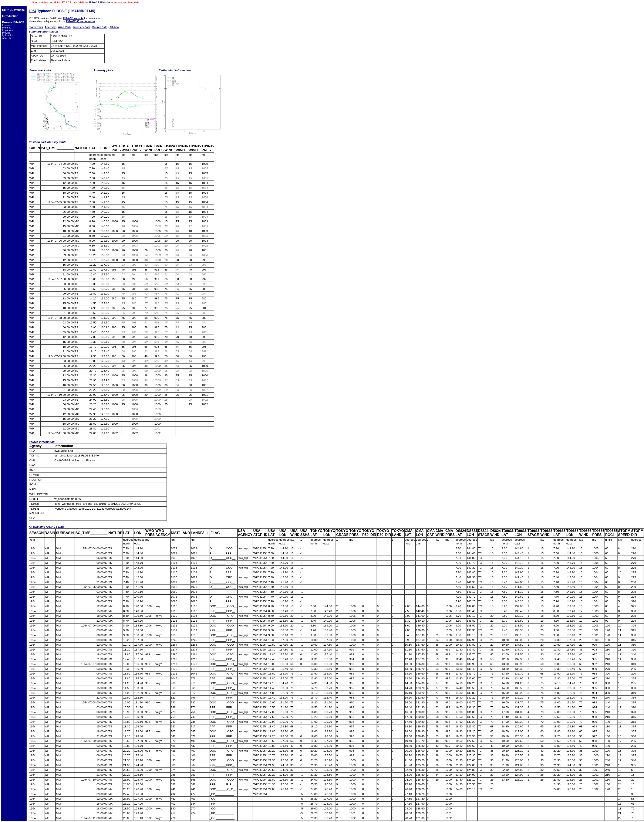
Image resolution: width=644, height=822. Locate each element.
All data (114, 27)
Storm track (36, 27)
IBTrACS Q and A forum (80, 21)
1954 (33, 11)
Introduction (10, 16)
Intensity (50, 27)
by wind (6, 33)
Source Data (100, 27)
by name (7, 28)
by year (6, 25)
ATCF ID (7, 38)
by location (8, 35)
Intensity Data (82, 27)
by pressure (8, 30)
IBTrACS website (73, 18)
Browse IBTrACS (13, 22)
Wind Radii (64, 27)
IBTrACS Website (100, 3)
